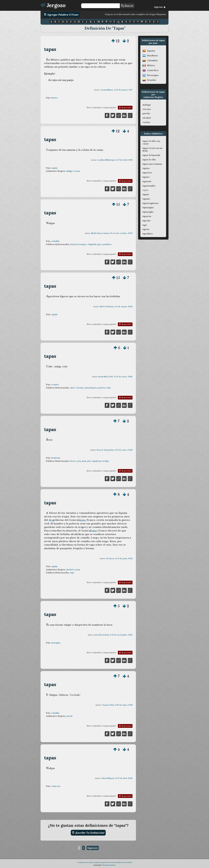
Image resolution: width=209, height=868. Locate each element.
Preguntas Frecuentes (108, 862)
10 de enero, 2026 (124, 377)
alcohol (70, 570)
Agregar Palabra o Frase (61, 14)
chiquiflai (92, 244)
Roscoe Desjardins (105, 450)
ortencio (80, 388)
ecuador (55, 385)
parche (69, 716)
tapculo (146, 221)
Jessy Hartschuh (101, 635)
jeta (79, 461)
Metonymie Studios (109, 865)
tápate (146, 194)
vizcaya (77, 171)
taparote (147, 181)
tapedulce (148, 234)
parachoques (91, 388)
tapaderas (97, 461)
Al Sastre (110, 559)
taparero (147, 173)
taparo (146, 177)
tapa (72, 573)
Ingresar (160, 7)
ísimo (83, 520)
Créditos (96, 862)
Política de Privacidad (124, 862)
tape (145, 225)
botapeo (83, 244)
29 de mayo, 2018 (125, 705)
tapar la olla (149, 160)
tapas (50, 49)
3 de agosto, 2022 (125, 307)
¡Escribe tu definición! (88, 833)
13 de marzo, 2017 (124, 90)
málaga (69, 171)
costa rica (56, 786)
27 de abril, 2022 (125, 778)
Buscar (127, 6)
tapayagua (148, 208)
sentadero (107, 244)
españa (54, 168)
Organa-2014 (108, 705)
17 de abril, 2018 (125, 160)
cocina (77, 570)
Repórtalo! (125, 108)
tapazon (147, 216)
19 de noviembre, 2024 (122, 635)
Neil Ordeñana (107, 307)
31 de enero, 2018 (125, 450)
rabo (109, 388)
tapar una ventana (152, 164)
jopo (99, 244)
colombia (55, 241)
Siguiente (93, 848)
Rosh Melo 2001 (106, 377)
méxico (54, 98)
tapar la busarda (151, 155)
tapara (146, 168)
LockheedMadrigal (106, 160)
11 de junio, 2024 (125, 559)
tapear (146, 229)
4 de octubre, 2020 (124, 233)
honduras (56, 458)
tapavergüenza (150, 203)
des (51, 520)
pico (89, 461)
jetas (84, 461)
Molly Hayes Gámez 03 (102, 233)
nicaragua (56, 643)
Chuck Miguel (108, 778)
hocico (73, 461)
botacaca (74, 244)
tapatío (146, 199)
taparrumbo (149, 186)
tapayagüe (148, 212)
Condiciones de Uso (84, 862)
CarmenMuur (107, 90)
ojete (72, 388)
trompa (106, 461)
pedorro (102, 388)
